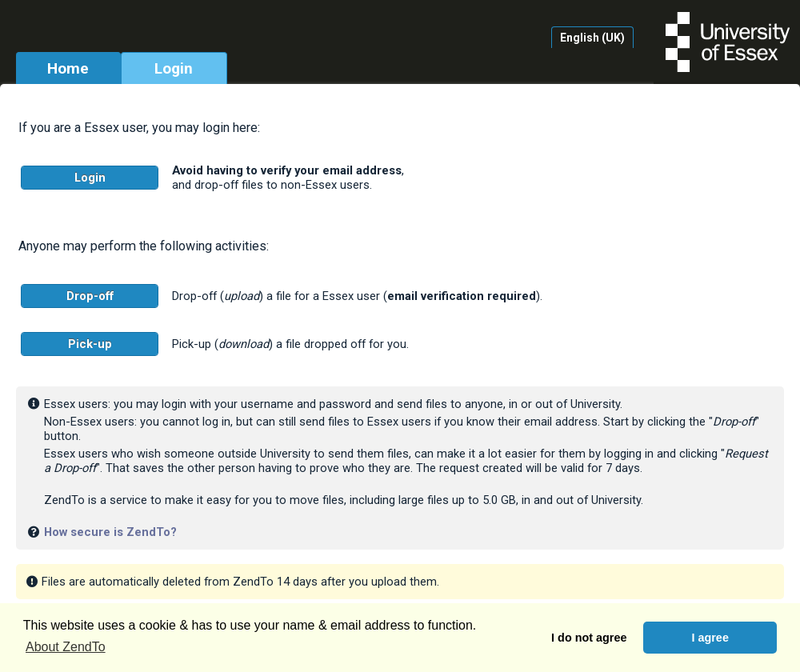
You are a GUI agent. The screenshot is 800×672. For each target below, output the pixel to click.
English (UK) (592, 38)
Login (174, 68)
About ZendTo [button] (66, 647)
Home (68, 68)
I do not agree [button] (589, 638)
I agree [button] (710, 638)
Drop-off (90, 296)
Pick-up (90, 344)
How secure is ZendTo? (110, 532)
